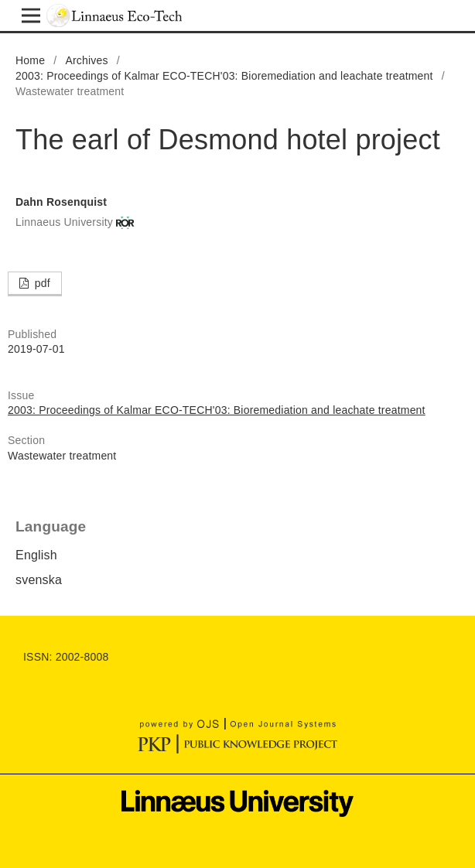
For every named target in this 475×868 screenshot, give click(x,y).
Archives (86, 60)
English (36, 555)
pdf (41, 283)
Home (30, 60)
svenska (39, 580)
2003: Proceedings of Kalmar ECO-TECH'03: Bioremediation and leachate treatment (224, 76)
